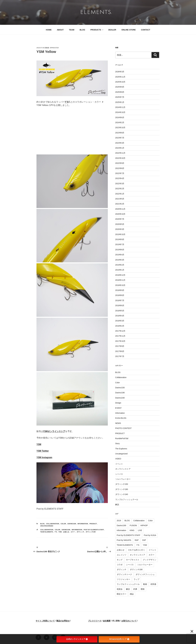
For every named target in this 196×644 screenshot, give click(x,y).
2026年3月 (120, 72)
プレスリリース (95, 621)
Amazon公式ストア (119, 639)
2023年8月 (120, 133)
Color (63, 524)
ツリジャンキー (123, 579)
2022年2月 (120, 189)
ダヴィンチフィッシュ (145, 574)
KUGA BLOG (121, 418)
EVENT (118, 408)
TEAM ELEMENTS (47, 532)
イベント (119, 464)
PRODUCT (93, 524)
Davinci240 (120, 398)
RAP (137, 540)
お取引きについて (129, 621)
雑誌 (132, 594)
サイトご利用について (45, 621)
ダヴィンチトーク (124, 574)
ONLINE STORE (129, 30)
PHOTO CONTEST (123, 428)
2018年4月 (120, 316)
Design (118, 403)
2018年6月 (120, 305)
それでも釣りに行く (137, 550)
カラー (73, 532)
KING (132, 530)
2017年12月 (120, 331)
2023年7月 (120, 138)
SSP (144, 540)
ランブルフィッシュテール (127, 499)
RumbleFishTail (122, 438)
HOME (49, 30)
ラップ (137, 579)
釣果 (135, 589)
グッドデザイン (150, 560)
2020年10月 (120, 214)
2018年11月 (120, 280)
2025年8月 (120, 92)
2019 (119, 521)
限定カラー (122, 594)
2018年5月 (120, 311)
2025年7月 (120, 97)
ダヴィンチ (80, 532)
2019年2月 (120, 265)
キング (120, 560)
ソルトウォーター (123, 479)
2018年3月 (120, 321)
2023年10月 (120, 128)
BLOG (82, 30)
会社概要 (107, 621)
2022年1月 (120, 194)
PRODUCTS (97, 30)
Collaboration (53, 524)
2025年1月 (120, 102)
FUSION (133, 525)
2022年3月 (120, 184)
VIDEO (118, 459)
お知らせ (66, 532)
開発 (143, 589)
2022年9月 (120, 163)
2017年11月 (120, 336)
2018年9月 (120, 290)
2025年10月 (120, 82)
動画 (145, 584)
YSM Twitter (43, 451)
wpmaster (54, 48)
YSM (39, 444)
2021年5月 (120, 199)
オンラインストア (123, 469)
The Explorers (121, 449)
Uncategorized (47, 526)
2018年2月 (120, 326)
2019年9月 (120, 239)
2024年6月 (120, 117)
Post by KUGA (150, 535)
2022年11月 (120, 153)
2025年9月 (120, 87)
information (77, 530)
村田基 (153, 584)
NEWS (118, 423)
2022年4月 (120, 178)
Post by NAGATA (124, 540)
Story (118, 443)
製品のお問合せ (63, 621)
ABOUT (60, 30)
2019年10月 (120, 234)
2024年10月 (120, 112)
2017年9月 (120, 346)
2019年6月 (120, 250)
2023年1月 (120, 148)
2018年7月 (120, 300)
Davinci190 (72, 524)
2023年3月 (120, 143)
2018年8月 (120, 295)
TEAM (72, 30)
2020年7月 (120, 219)
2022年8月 (120, 168)
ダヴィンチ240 (122, 494)
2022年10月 (120, 158)
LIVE (140, 530)
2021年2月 (120, 204)
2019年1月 (120, 270)
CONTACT (146, 30)
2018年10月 (120, 285)
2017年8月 (120, 351)
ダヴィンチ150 (122, 484)
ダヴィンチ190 (91, 532)
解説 (117, 505)
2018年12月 (120, 275)
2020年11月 (120, 209)
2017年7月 (120, 356)
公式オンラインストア (77, 639)
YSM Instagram (44, 457)
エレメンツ (122, 555)
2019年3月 (120, 260)
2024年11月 (120, 107)
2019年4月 (120, 255)
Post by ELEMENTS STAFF (94, 530)
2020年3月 (120, 229)
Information (83, 524)
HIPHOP (144, 525)
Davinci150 (120, 388)
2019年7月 (120, 244)
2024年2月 (120, 122)
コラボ (120, 565)
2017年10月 (120, 341)
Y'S (56, 532)
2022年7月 (120, 173)
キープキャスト (133, 560)
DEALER (112, 30)
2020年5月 (120, 224)
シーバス (119, 474)
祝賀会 (120, 589)
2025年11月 (120, 77)
